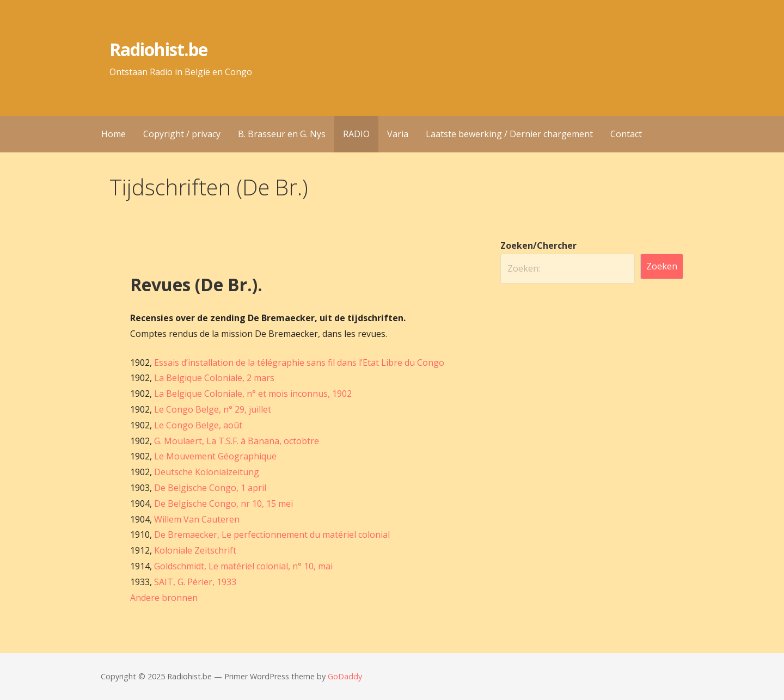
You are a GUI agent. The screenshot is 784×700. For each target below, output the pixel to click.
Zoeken (662, 266)
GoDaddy (345, 676)
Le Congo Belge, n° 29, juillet (213, 409)
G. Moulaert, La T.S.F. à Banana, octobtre (237, 441)
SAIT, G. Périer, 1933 (195, 582)
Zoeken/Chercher (538, 245)
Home (114, 134)
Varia (398, 134)
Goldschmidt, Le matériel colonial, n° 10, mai (243, 566)
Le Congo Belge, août (198, 425)
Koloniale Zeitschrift (195, 550)
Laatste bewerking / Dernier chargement (509, 134)
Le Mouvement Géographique (215, 456)
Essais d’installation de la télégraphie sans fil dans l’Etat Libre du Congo (299, 363)
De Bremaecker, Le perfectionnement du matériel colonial (272, 535)
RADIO (356, 134)
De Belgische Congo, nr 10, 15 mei (223, 503)
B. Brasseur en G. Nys (282, 134)
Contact (626, 134)
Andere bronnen (164, 598)
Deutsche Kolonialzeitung (207, 472)
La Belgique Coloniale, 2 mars (214, 378)
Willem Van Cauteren (197, 519)
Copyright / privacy (182, 134)
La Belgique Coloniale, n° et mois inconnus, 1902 (253, 394)
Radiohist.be (158, 49)
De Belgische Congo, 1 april (210, 488)
